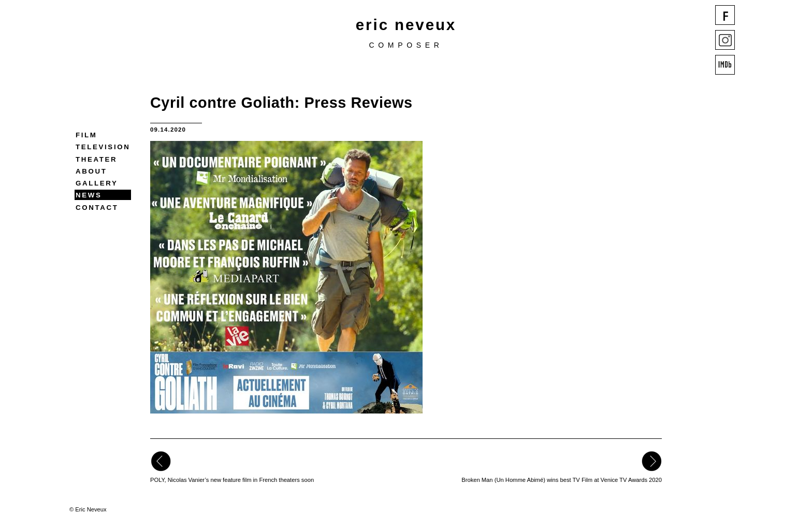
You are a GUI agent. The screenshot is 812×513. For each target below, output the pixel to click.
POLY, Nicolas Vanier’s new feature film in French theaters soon (232, 480)
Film (86, 135)
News (89, 195)
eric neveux (406, 25)
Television (103, 147)
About (91, 171)
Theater (96, 159)
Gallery (97, 183)
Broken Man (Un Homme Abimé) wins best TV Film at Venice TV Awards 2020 (562, 480)
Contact (97, 208)
